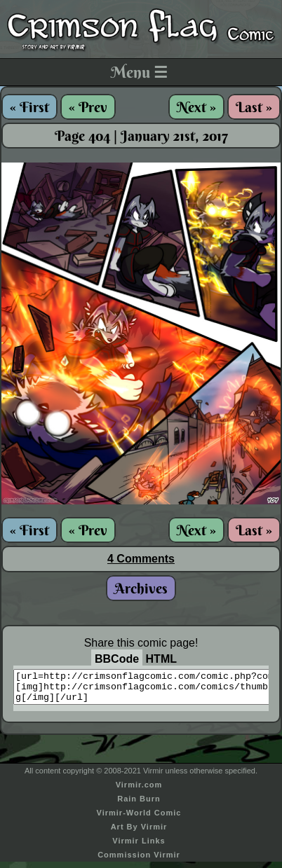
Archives (141, 588)
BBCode (117, 659)
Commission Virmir (139, 861)
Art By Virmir (139, 833)
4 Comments (141, 559)
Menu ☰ (139, 72)
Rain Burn (139, 805)
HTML (161, 659)
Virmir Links (139, 847)
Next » (196, 107)
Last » (254, 107)
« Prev (88, 107)
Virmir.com (139, 791)
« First (29, 107)
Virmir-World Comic (139, 819)
